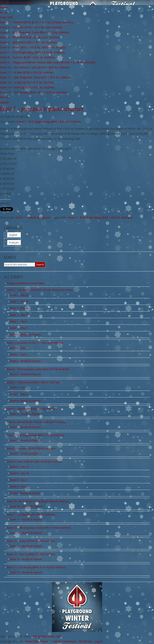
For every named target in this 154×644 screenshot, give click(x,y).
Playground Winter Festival (16, 2)
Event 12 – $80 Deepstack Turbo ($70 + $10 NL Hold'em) (39, 528)
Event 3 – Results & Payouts (25, 374)
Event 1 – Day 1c (19, 308)
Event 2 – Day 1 (19, 348)
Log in (98, 641)
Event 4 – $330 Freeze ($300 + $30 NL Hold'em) (33, 382)
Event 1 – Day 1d (19, 315)
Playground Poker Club (47, 636)
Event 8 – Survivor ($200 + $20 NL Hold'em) (31, 449)
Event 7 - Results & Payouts (33, 218)
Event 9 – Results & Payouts (25, 493)
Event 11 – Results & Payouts (26, 520)
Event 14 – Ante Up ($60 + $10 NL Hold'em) (31, 554)
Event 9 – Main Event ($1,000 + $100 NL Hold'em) (34, 462)
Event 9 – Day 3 (19, 487)
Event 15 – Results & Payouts (26, 572)
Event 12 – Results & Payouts (26, 533)
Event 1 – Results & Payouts (25, 335)
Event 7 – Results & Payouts (25, 440)
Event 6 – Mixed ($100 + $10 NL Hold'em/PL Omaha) (36, 422)
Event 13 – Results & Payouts (26, 546)
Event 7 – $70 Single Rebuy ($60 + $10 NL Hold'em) (36, 435)
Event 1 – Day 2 (19, 321)
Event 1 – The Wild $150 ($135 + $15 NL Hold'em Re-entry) (40, 290)
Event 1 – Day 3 (19, 328)
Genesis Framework (65, 641)
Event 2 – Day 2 (19, 354)
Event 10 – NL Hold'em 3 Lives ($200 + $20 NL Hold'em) (38, 501)
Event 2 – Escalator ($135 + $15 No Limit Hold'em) (35, 343)
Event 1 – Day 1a (19, 295)
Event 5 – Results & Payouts (25, 414)
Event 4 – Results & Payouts (25, 401)
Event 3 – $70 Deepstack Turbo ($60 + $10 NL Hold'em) (38, 369)
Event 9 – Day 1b (19, 473)
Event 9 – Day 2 (19, 480)
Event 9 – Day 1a (19, 467)
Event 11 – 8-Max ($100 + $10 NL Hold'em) (31, 515)
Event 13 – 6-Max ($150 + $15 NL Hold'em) (31, 541)
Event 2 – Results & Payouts (25, 361)
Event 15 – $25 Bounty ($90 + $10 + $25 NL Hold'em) (36, 567)
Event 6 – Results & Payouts (25, 427)
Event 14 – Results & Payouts (26, 559)
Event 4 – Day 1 (19, 387)
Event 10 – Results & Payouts (26, 506)
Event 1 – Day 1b (19, 302)
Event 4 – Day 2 (19, 394)
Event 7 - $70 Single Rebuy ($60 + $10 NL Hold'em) (49, 122)
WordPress (85, 641)
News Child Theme (36, 641)
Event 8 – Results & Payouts (25, 454)
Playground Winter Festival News (26, 283)
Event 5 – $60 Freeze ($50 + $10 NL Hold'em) (32, 409)
